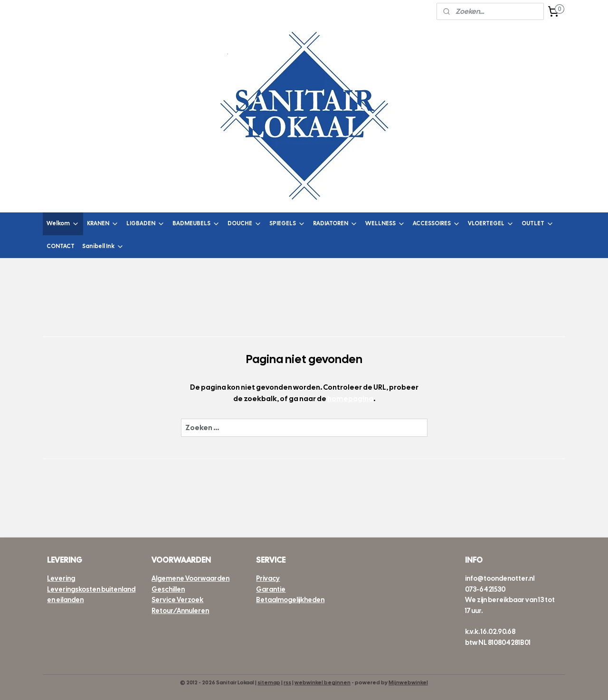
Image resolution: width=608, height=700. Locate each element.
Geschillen (168, 589)
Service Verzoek (177, 600)
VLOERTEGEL (491, 224)
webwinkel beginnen (323, 682)
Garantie (271, 589)
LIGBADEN (146, 224)
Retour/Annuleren (180, 611)
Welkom (63, 224)
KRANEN (103, 224)
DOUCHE (245, 224)
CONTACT (61, 246)
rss (287, 682)
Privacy (268, 578)
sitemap (269, 682)
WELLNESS (385, 224)
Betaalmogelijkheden (290, 600)
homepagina (350, 399)
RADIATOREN (335, 224)
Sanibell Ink (103, 246)
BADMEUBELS (196, 224)
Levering (61, 578)
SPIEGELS (287, 224)
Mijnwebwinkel (408, 682)
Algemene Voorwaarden (190, 578)
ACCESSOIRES (437, 224)
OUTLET (538, 224)
